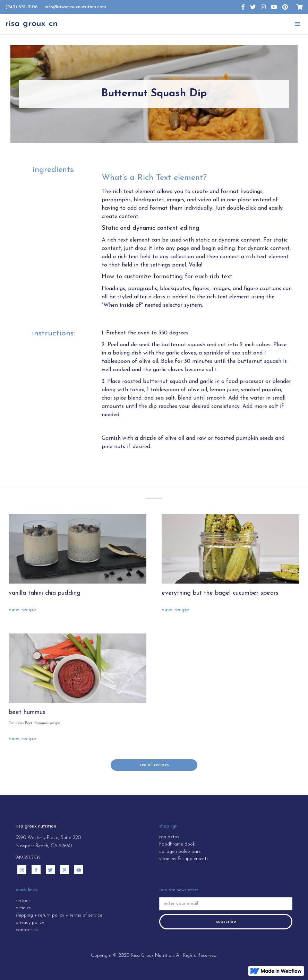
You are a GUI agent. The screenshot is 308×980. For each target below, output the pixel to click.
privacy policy (30, 923)
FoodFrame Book (177, 844)
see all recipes (154, 765)
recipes (23, 901)
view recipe (22, 610)
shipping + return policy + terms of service (59, 915)
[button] (298, 24)
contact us (27, 930)
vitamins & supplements (184, 859)
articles (23, 908)
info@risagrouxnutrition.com (75, 7)
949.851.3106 (28, 858)
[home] (31, 24)
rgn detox (169, 837)
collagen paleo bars (180, 852)
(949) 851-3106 (22, 7)
